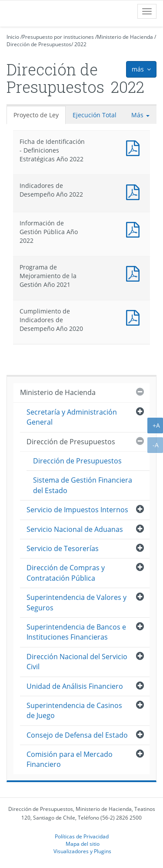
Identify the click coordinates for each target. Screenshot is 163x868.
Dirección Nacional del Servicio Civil (77, 662)
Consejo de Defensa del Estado (77, 735)
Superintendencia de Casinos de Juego (74, 710)
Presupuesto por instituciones (58, 37)
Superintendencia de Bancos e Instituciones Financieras (76, 632)
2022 (80, 44)
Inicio (13, 37)
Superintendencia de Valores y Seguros (77, 602)
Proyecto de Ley (36, 115)
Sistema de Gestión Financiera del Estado (83, 485)
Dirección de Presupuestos (39, 44)
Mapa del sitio (83, 844)
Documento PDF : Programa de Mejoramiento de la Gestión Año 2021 (135, 273)
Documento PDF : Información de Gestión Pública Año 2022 (135, 229)
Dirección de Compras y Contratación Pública (66, 573)
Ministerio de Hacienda (125, 37)
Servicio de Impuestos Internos (77, 510)
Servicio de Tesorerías (63, 548)
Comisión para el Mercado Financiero (70, 759)
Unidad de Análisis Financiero (75, 686)
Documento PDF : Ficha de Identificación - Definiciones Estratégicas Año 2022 (135, 147)
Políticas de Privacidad (82, 836)
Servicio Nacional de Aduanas (75, 529)
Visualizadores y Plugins (82, 851)
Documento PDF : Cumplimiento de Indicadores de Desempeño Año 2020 (135, 317)
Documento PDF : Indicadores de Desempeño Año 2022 (135, 191)
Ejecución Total (95, 115)
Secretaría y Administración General (72, 417)
